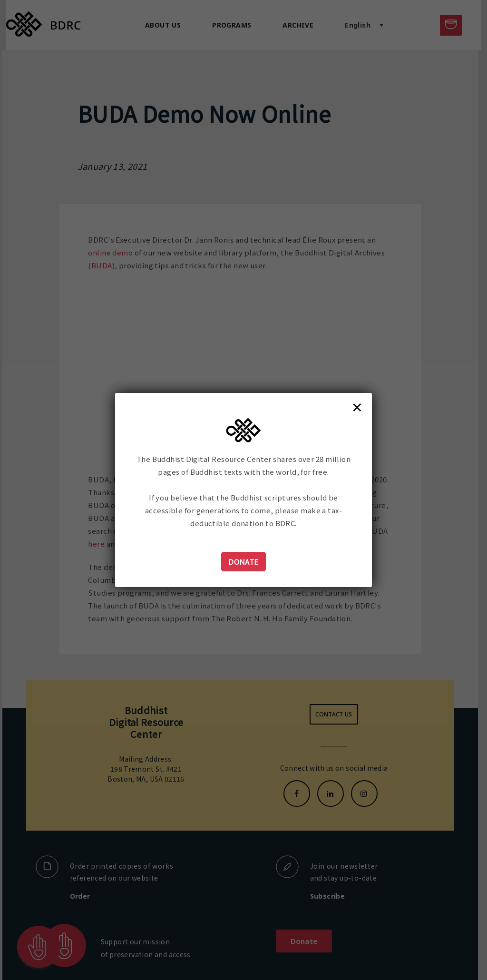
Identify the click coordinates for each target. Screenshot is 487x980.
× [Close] (357, 407)
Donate (243, 562)
